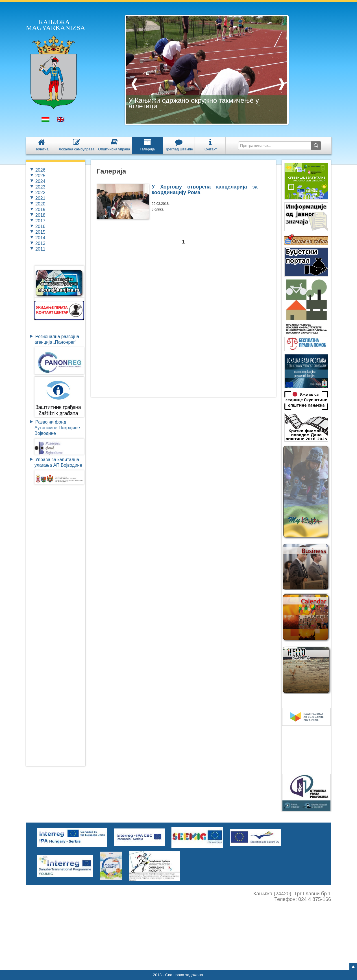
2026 (40, 170)
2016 (40, 226)
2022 (40, 193)
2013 (40, 243)
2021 (40, 198)
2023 (40, 187)
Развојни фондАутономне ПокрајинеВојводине (57, 428)
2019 (40, 210)
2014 (40, 238)
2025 (40, 176)
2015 (40, 232)
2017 (40, 221)
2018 (40, 215)
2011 (40, 249)
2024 (40, 181)
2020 (40, 204)
